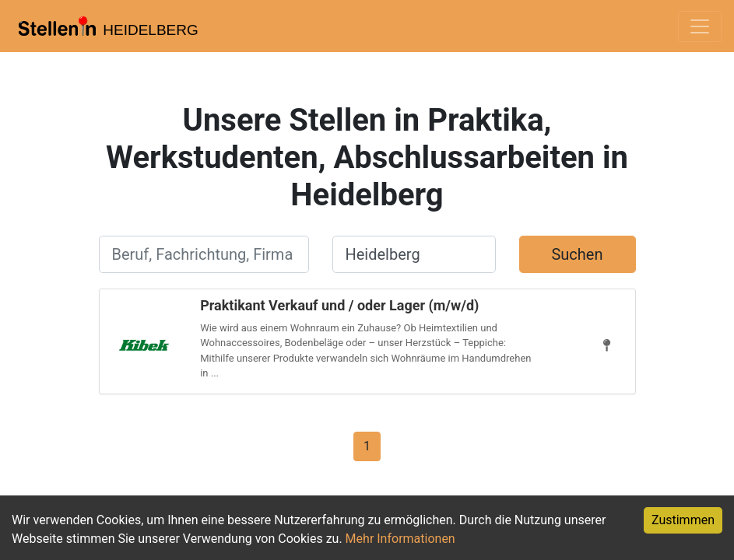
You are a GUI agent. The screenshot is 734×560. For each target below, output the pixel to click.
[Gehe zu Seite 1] (367, 445)
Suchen (577, 254)
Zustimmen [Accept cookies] (683, 520)
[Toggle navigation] (700, 26)
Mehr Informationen (400, 539)
